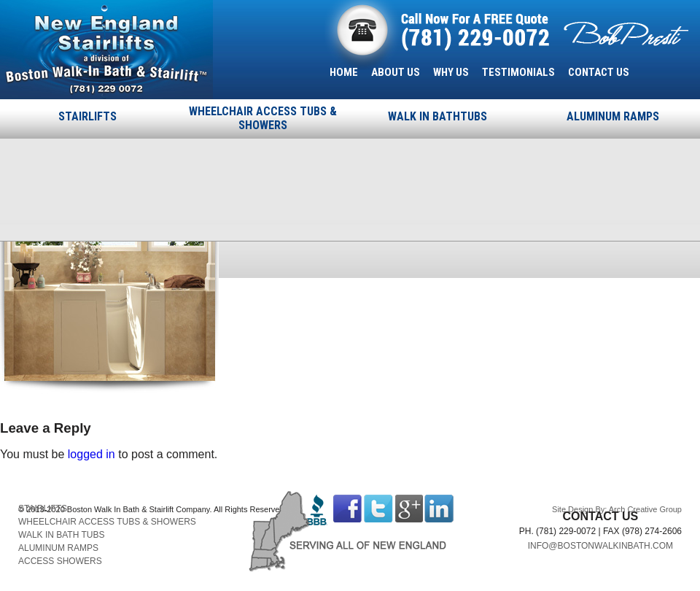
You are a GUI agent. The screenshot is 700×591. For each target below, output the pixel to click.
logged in (92, 454)
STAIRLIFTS (87, 116)
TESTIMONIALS (518, 72)
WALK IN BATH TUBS (61, 535)
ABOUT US (396, 72)
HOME (344, 72)
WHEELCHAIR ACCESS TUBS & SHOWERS (263, 118)
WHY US (451, 72)
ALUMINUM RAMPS (613, 116)
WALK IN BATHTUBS (437, 116)
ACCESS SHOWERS (60, 561)
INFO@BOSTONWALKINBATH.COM (600, 546)
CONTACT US (599, 72)
